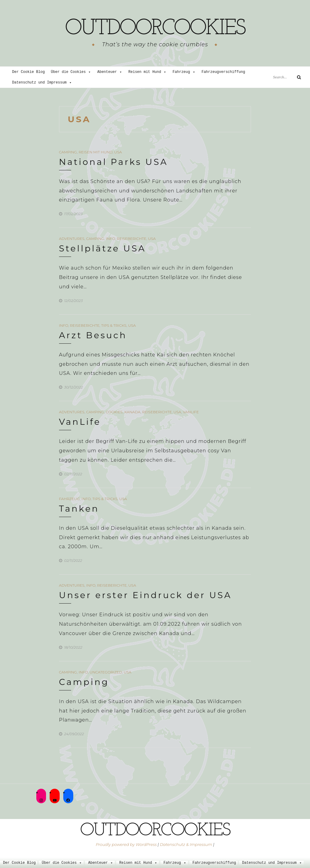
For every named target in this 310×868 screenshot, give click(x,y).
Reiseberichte (132, 239)
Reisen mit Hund (147, 72)
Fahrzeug (184, 72)
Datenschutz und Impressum (42, 83)
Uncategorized (106, 672)
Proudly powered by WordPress (126, 844)
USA (118, 152)
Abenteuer (110, 72)
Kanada (132, 412)
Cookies (114, 412)
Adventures (72, 239)
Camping (68, 152)
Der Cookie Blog (28, 72)
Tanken (79, 509)
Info (110, 239)
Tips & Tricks (114, 325)
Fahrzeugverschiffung (223, 72)
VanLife (191, 412)
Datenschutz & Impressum (186, 844)
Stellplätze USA (102, 248)
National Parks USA (114, 162)
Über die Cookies (71, 72)
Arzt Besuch (93, 335)
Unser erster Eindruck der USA (145, 595)
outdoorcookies (155, 29)
